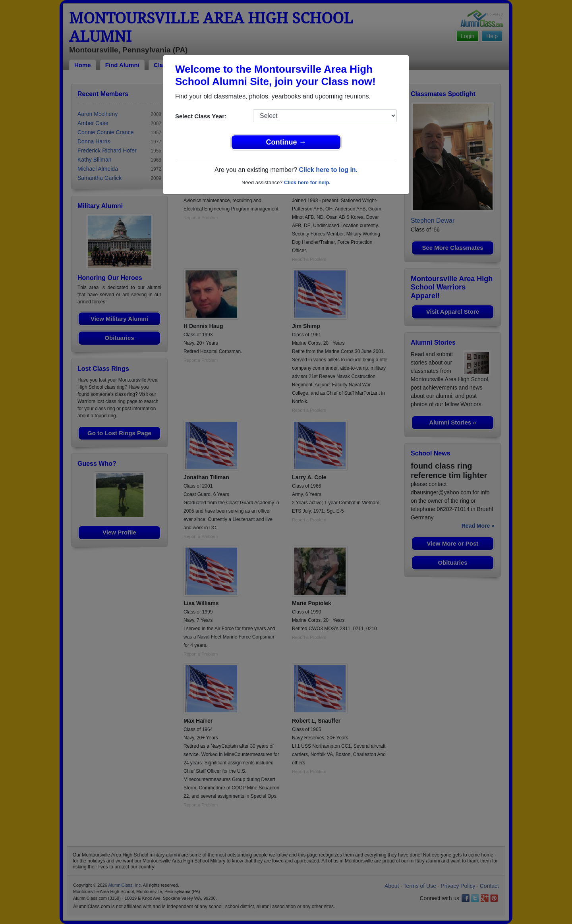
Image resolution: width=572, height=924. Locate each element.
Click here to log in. (328, 170)
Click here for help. (307, 182)
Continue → (286, 142)
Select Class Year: (201, 116)
